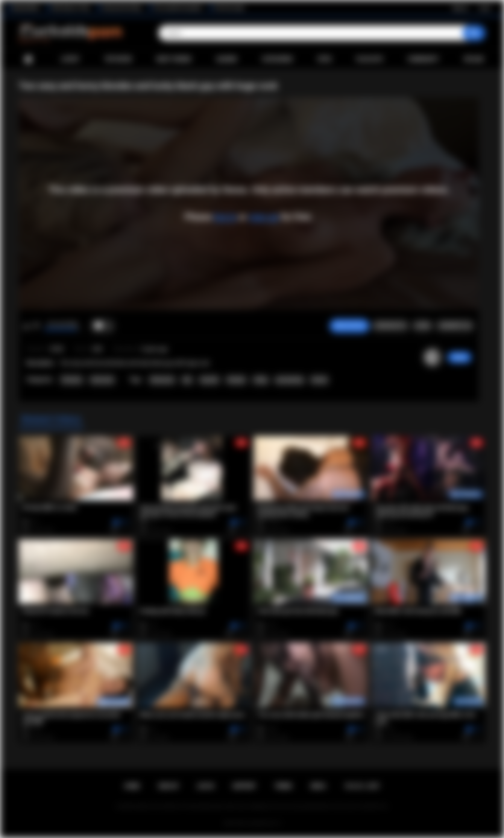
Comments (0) (455, 326)
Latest (70, 59)
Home (28, 59)
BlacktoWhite (26, 8)
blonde (319, 380)
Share (422, 326)
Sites (324, 59)
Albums (227, 59)
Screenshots (390, 326)
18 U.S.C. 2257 (362, 786)
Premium (72, 380)
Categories (277, 59)
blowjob (236, 380)
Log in (485, 8)
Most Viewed (174, 59)
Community (423, 59)
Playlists (370, 59)
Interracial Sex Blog (122, 8)
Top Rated (118, 59)
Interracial (102, 380)
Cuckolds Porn (261, 823)
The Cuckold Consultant (178, 8)
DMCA (318, 786)
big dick (209, 380)
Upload (474, 59)
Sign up (460, 8)
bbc (187, 380)
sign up (264, 217)
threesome (162, 380)
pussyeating (289, 380)
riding (260, 380)
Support (244, 786)
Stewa (459, 357)
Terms (283, 786)
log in (225, 217)
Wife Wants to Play (71, 8)
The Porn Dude (229, 8)
